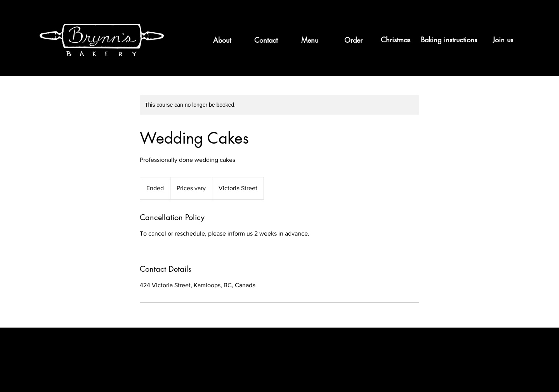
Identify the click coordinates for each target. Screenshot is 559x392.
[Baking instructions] (449, 40)
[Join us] (504, 40)
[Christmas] (396, 40)
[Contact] (266, 40)
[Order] (353, 40)
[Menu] (310, 40)
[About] (222, 40)
